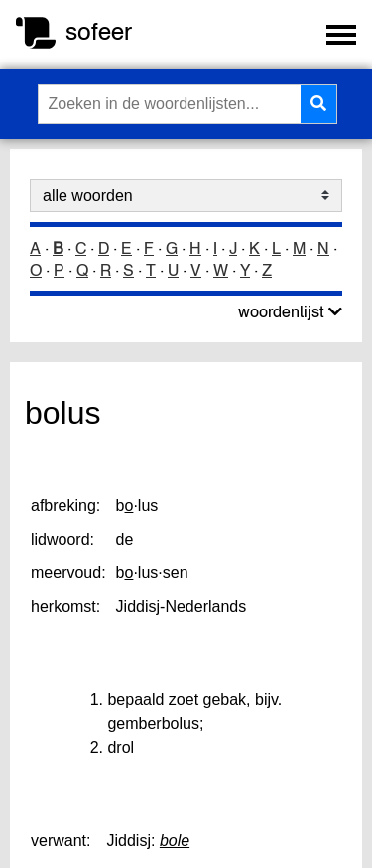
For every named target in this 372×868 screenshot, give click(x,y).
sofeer (99, 31)
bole (175, 841)
